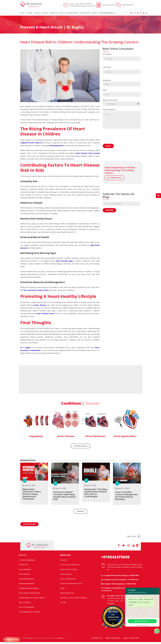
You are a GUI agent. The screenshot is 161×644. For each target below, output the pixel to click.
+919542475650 (115, 557)
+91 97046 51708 (106, 590)
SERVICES (22, 555)
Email (122, 93)
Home (22, 13)
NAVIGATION (65, 555)
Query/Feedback (122, 118)
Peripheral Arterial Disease (29, 588)
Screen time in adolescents (70, 565)
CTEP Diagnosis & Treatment (30, 612)
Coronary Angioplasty (27, 560)
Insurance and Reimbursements (71, 583)
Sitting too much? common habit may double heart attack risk (64, 496)
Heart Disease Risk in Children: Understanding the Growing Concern (79, 42)
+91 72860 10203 (133, 579)
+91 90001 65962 (131, 584)
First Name (122, 57)
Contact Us (95, 13)
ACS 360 (63, 602)
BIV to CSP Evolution (27, 607)
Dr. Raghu (29, 13)
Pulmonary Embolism (27, 583)
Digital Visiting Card (67, 593)
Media (62, 588)
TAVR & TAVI (24, 565)
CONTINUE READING (29, 525)
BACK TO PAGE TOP (131, 638)
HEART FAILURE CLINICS (69, 569)
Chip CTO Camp (25, 602)
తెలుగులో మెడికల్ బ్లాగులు (108, 13)
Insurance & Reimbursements (69, 13)
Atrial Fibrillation (25, 569)
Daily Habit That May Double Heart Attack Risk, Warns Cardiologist (96, 493)
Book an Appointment (68, 579)
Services (37, 13)
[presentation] (118, 142)
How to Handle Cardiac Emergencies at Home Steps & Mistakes (126, 496)
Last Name (122, 70)
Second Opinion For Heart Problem (32, 598)
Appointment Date (122, 103)
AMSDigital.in (61, 638)
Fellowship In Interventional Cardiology (73, 598)
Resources (45, 13)
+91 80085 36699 (133, 575)
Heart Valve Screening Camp (29, 593)
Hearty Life (54, 13)
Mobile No (122, 83)
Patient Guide (85, 13)
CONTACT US (97, 638)
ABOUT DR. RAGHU (113, 638)
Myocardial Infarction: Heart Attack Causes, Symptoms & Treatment (32, 494)
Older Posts (131, 536)
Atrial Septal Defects (26, 579)
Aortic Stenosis (24, 574)
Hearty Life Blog (66, 574)
